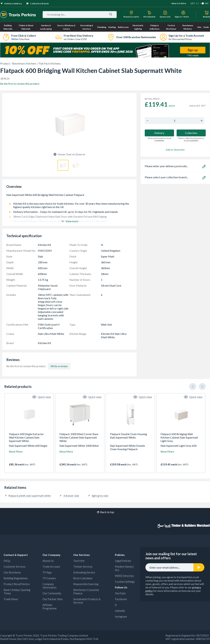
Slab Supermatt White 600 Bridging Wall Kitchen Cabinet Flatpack (69, 197)
